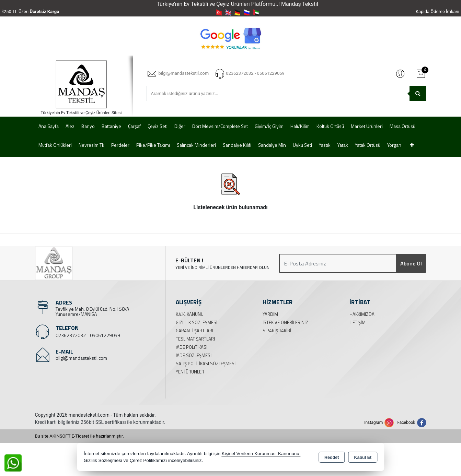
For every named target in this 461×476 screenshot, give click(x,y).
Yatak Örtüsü (368, 145)
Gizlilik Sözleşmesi (197, 322)
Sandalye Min (272, 145)
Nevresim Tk (91, 145)
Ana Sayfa (49, 126)
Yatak (343, 145)
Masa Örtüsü (402, 126)
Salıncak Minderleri (196, 145)
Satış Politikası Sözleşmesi (206, 364)
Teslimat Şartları (195, 339)
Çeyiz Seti (158, 126)
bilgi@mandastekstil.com (81, 358)
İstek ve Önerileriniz (285, 322)
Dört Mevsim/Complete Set (220, 126)
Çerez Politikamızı (148, 460)
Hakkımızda (362, 314)
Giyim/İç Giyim (269, 126)
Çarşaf (134, 126)
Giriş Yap (400, 73)
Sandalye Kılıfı (237, 145)
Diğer (180, 126)
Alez (70, 126)
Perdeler (120, 145)
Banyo (88, 126)
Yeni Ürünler (190, 372)
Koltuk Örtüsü (330, 126)
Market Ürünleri (367, 126)
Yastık (325, 145)
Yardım (270, 314)
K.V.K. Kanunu (190, 314)
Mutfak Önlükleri (55, 145)
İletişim (358, 322)
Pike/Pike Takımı (153, 145)
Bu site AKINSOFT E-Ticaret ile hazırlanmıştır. (79, 436)
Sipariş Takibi (277, 331)
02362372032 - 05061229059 (88, 335)
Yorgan (394, 145)
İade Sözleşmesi (194, 355)
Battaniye (111, 126)
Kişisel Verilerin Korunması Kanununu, (261, 454)
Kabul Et (363, 457)
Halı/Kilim (300, 126)
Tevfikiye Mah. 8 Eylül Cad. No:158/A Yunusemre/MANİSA (92, 311)
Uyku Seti (302, 145)
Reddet (332, 457)
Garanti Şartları (194, 331)
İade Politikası (192, 347)
